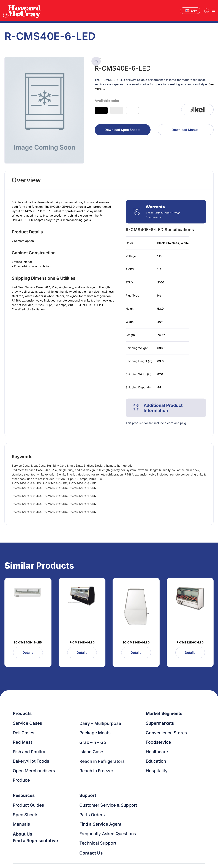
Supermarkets (160, 723)
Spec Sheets (26, 815)
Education (156, 761)
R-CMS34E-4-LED (82, 642)
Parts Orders (92, 815)
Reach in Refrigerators (102, 761)
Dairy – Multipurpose (100, 723)
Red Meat (22, 742)
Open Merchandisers (34, 771)
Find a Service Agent (100, 824)
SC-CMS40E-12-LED (28, 642)
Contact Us (91, 853)
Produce (21, 780)
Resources (24, 795)
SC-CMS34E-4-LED (136, 642)
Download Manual (186, 130)
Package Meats (95, 733)
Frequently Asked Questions (108, 834)
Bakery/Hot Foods (31, 761)
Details (28, 653)
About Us (22, 834)
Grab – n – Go (93, 742)
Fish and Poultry (29, 752)
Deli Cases (24, 733)
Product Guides (28, 805)
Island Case (91, 752)
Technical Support (98, 843)
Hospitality (157, 771)
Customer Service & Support (108, 805)
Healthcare (157, 752)
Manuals (21, 824)
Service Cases (27, 723)
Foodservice (158, 742)
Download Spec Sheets (122, 130)
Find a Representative (35, 841)
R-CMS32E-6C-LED (190, 642)
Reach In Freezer (96, 771)
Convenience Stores (166, 733)
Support (88, 795)
